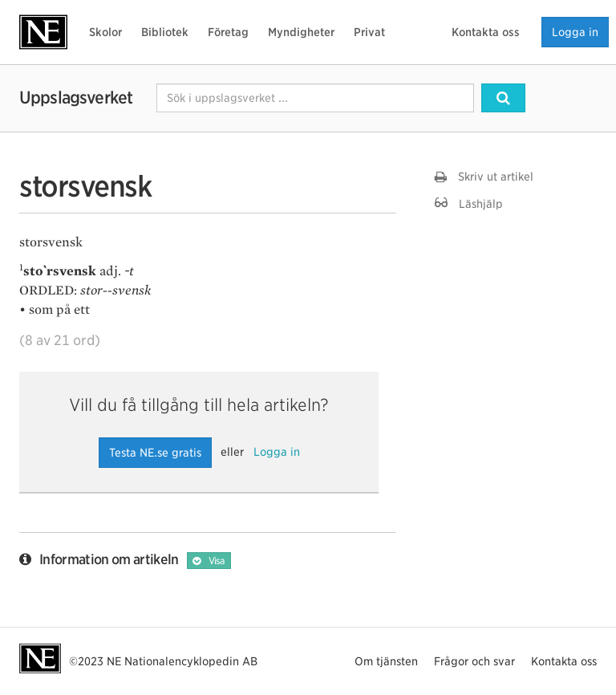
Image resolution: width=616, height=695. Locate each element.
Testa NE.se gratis (155, 453)
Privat (369, 32)
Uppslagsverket (76, 98)
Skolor (105, 32)
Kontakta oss (486, 32)
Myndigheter (301, 32)
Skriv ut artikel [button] (484, 177)
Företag (228, 32)
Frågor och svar (474, 661)
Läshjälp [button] (469, 203)
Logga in (575, 32)
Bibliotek (165, 32)
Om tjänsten (386, 661)
